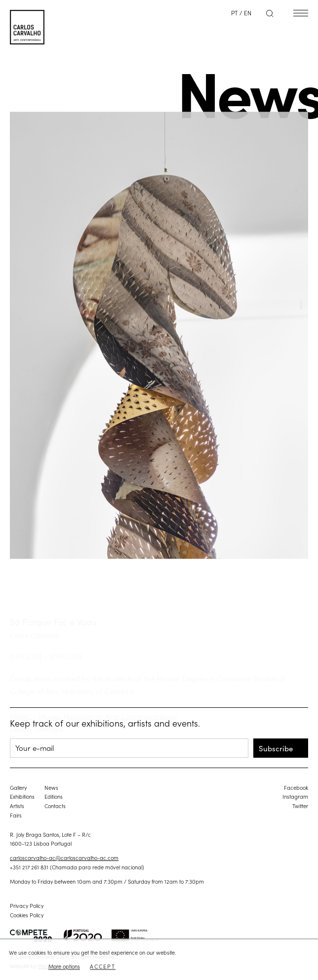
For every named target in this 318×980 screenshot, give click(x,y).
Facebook (296, 787)
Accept (103, 967)
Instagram (295, 796)
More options (64, 967)
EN (248, 13)
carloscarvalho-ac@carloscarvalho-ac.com (64, 857)
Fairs (16, 815)
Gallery (18, 787)
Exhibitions (22, 796)
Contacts (55, 806)
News (51, 787)
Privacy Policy (27, 905)
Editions (54, 796)
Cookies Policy (27, 915)
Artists (17, 806)
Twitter (300, 806)
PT (235, 13)
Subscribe (276, 748)
